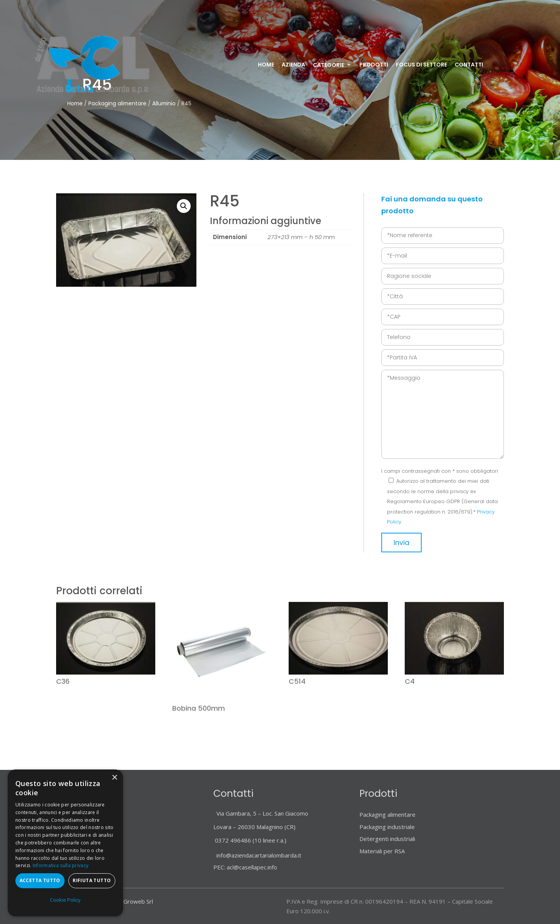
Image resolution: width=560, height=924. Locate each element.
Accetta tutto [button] (40, 880)
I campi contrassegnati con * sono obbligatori (440, 471)
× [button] (114, 778)
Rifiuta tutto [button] (92, 880)
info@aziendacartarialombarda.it (257, 855)
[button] (184, 206)
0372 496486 (233, 840)
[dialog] (65, 843)
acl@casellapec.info (252, 867)
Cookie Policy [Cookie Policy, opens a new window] (65, 900)
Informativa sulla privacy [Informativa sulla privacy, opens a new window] (61, 865)
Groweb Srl (138, 901)
